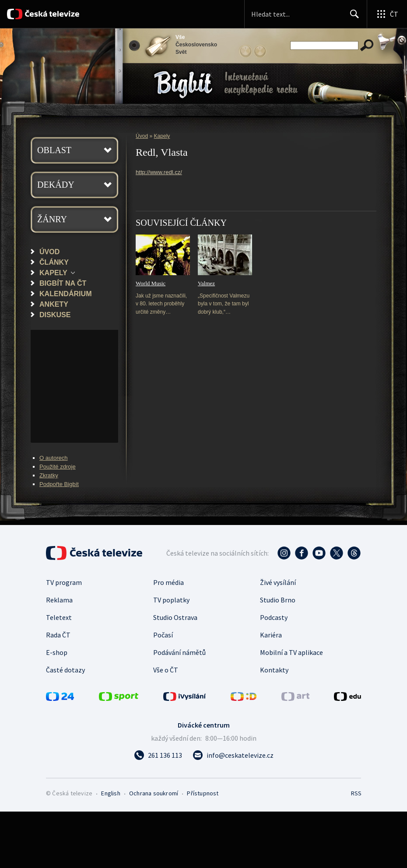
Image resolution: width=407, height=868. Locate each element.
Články (54, 262)
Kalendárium (66, 294)
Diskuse (55, 315)
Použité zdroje (58, 467)
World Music (151, 283)
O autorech (54, 458)
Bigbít (183, 85)
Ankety (54, 304)
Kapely (53, 273)
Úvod (49, 252)
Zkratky (49, 475)
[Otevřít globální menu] (387, 14)
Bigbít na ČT (63, 283)
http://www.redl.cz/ (159, 172)
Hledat (352, 17)
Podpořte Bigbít (59, 484)
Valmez (206, 283)
